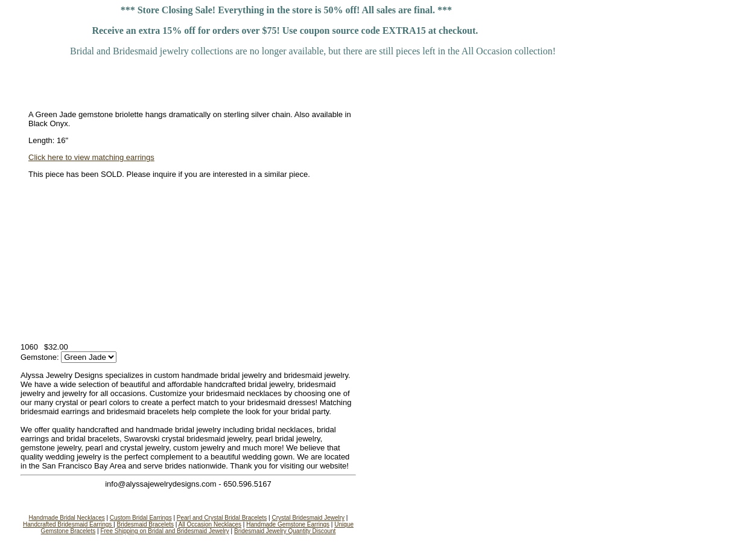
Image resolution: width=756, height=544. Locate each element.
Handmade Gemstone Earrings (288, 524)
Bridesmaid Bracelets (145, 524)
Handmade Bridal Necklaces (67, 518)
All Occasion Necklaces (210, 524)
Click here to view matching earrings (91, 157)
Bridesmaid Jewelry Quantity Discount (285, 531)
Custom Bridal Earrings (141, 518)
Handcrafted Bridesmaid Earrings (68, 524)
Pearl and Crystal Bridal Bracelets (222, 518)
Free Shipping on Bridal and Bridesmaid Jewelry (164, 531)
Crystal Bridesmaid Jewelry (308, 518)
